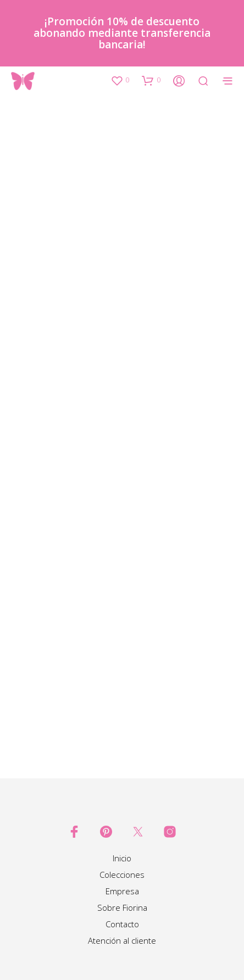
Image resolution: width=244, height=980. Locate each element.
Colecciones (122, 875)
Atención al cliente (122, 940)
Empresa (122, 891)
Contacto (122, 924)
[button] (120, 80)
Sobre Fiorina (122, 907)
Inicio (122, 858)
